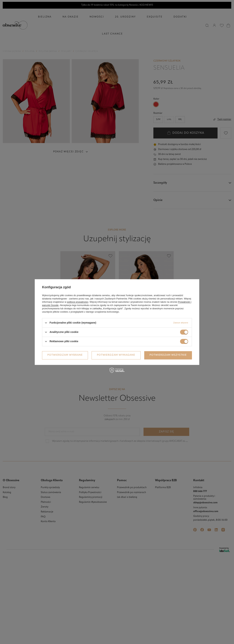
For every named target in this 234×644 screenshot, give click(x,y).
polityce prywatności (78, 302)
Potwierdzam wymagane (116, 355)
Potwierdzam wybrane (65, 355)
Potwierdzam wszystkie (168, 355)
